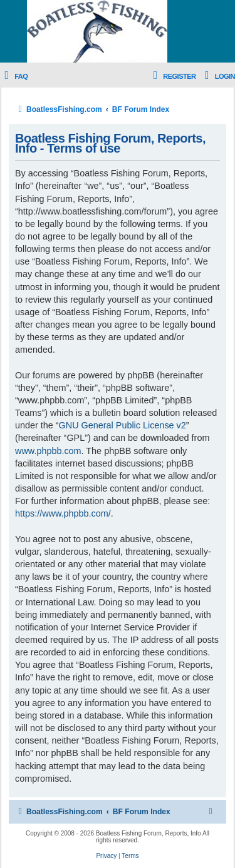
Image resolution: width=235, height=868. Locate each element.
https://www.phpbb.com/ (63, 513)
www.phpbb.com (48, 451)
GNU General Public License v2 (123, 425)
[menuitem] (14, 77)
